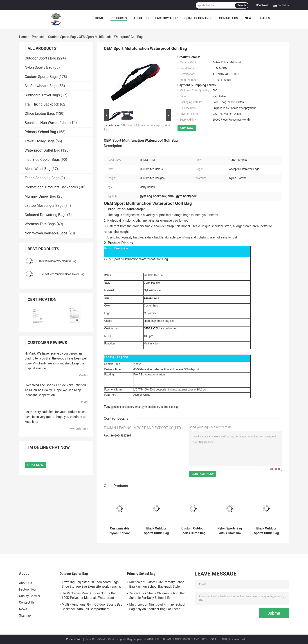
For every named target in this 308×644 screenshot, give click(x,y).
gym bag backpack (122, 407)
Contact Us (229, 18)
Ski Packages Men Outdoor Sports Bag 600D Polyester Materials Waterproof (89, 595)
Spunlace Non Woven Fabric (47, 123)
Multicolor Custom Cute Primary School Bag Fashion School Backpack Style (157, 584)
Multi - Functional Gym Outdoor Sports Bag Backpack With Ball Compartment (92, 607)
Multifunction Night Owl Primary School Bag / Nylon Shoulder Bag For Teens (157, 607)
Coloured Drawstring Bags (46, 215)
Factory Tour (166, 18)
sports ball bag (170, 407)
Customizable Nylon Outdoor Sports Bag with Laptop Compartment (120, 531)
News (249, 18)
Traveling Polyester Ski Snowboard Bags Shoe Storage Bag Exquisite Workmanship (92, 584)
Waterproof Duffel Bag (43, 150)
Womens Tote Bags (40, 224)
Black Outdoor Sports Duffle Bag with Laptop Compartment (266, 531)
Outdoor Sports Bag (62, 37)
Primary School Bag (40, 132)
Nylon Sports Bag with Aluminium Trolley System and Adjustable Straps (230, 531)
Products (119, 18)
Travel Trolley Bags (40, 141)
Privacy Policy (74, 639)
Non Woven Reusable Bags (46, 233)
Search (242, 5)
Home (99, 18)
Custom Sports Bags (41, 77)
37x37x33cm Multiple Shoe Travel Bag (62, 274)
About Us (141, 18)
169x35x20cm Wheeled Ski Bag (58, 261)
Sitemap (25, 615)
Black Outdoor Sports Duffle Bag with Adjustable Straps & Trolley (156, 531)
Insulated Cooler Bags (42, 160)
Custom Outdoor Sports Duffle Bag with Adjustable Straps (193, 531)
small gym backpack (147, 407)
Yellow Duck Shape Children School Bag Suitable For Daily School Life (157, 595)
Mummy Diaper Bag (40, 196)
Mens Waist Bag (38, 169)
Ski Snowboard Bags (41, 86)
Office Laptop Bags (40, 114)
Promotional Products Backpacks (51, 187)
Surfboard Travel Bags (42, 95)
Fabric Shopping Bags (42, 178)
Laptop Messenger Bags (44, 206)
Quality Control (198, 18)
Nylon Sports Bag (39, 67)
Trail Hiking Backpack (42, 104)
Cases (265, 18)
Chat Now (262, 5)
